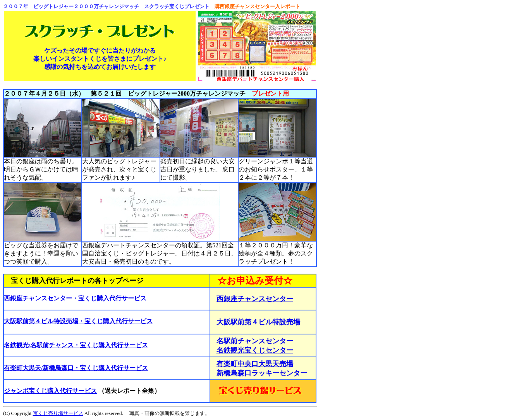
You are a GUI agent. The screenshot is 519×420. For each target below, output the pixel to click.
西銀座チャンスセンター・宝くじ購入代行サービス (75, 298)
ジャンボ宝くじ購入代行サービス (50, 391)
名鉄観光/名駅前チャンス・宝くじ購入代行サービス (76, 345)
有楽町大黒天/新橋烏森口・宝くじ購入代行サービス (76, 368)
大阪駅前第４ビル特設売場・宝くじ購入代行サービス (78, 321)
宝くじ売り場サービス (58, 413)
